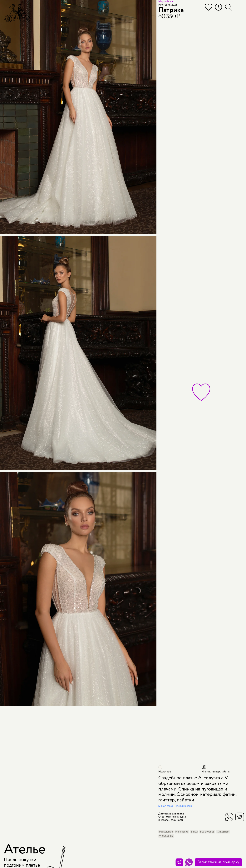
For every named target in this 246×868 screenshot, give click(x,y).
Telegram (240, 817)
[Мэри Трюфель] (17, 13)
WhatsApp (229, 817)
